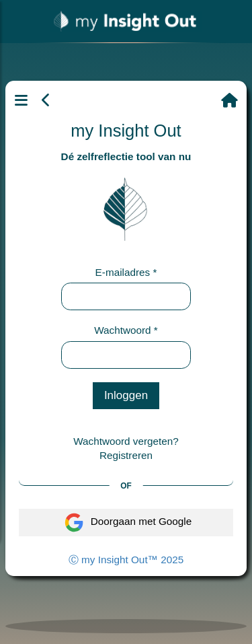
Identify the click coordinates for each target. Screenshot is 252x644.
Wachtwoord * (126, 330)
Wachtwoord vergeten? (126, 441)
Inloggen (126, 395)
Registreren (126, 455)
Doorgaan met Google (126, 523)
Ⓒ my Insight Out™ (126, 560)
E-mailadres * (126, 272)
